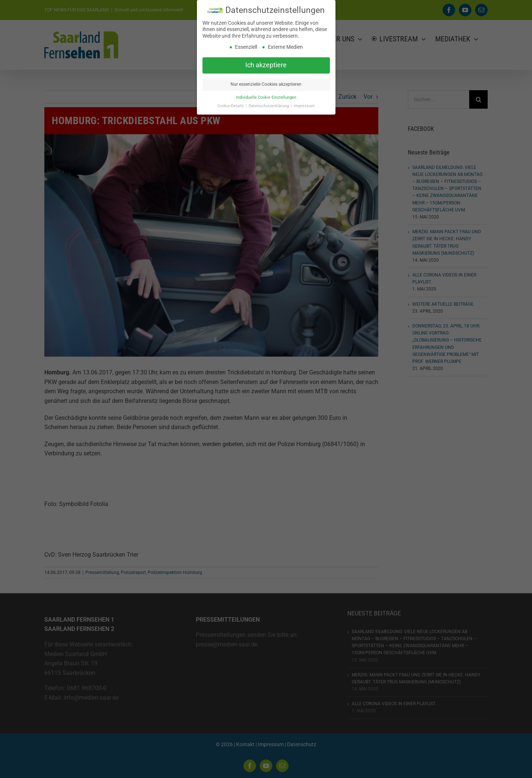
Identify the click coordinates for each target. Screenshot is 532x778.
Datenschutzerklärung (269, 106)
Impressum (304, 106)
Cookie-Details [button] (231, 106)
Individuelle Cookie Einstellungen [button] (266, 97)
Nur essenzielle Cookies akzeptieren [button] (266, 84)
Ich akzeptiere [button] (266, 65)
